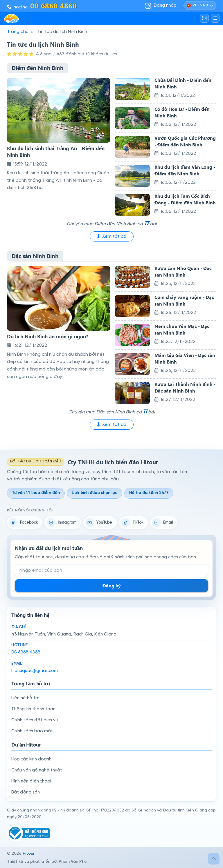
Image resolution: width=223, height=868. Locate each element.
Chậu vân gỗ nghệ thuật (37, 770)
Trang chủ (18, 32)
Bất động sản (26, 792)
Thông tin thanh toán (33, 709)
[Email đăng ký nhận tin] (111, 571)
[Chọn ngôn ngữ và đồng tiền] (200, 6)
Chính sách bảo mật (32, 731)
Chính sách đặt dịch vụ (35, 720)
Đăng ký (112, 585)
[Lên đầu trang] (214, 859)
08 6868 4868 (26, 652)
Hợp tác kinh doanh (31, 759)
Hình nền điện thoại (31, 781)
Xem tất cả (112, 236)
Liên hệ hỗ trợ (25, 698)
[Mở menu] (215, 18)
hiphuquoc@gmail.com (35, 671)
